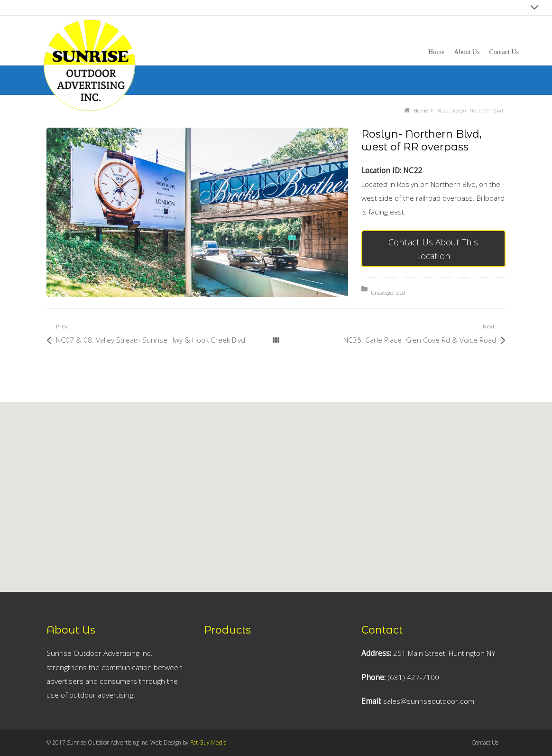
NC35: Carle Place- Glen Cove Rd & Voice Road (420, 340)
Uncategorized (388, 293)
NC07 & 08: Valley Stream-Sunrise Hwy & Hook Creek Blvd (151, 340)
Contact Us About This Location (433, 249)
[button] (238, 525)
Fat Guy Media (208, 742)
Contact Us (485, 742)
